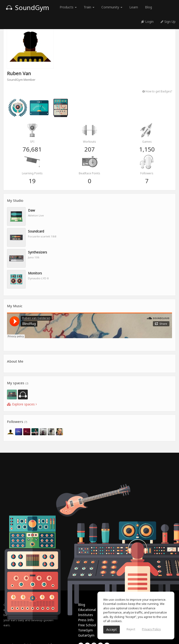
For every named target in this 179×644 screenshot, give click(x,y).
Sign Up (168, 22)
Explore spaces (22, 404)
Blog (148, 7)
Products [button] (68, 7)
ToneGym (85, 630)
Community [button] (112, 7)
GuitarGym (86, 635)
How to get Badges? (157, 91)
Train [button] (89, 7)
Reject (131, 629)
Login (147, 22)
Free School (87, 625)
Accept (112, 629)
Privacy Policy (151, 629)
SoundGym (28, 7)
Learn (134, 7)
